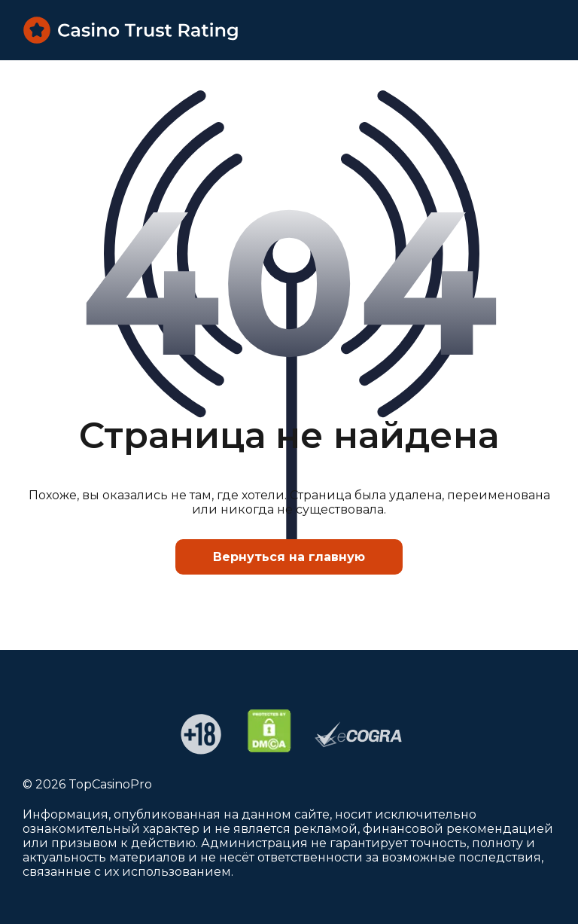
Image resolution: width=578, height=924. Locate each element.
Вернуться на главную (289, 557)
